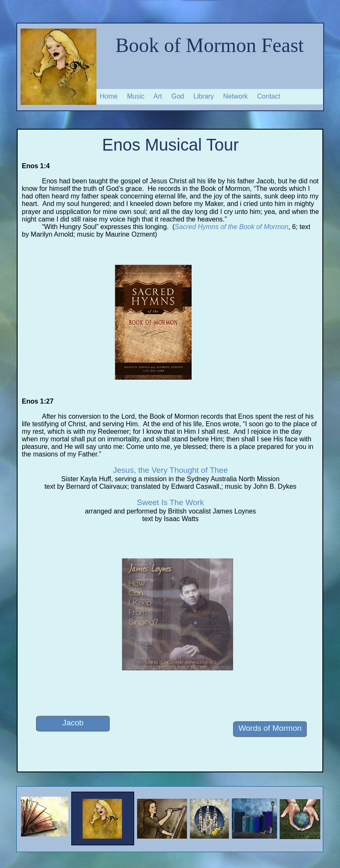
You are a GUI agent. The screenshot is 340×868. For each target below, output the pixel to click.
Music (136, 96)
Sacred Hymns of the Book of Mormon (232, 227)
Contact (269, 96)
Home (109, 96)
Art (158, 96)
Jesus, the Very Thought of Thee (171, 470)
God (178, 96)
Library (204, 96)
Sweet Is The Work (171, 502)
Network (235, 96)
